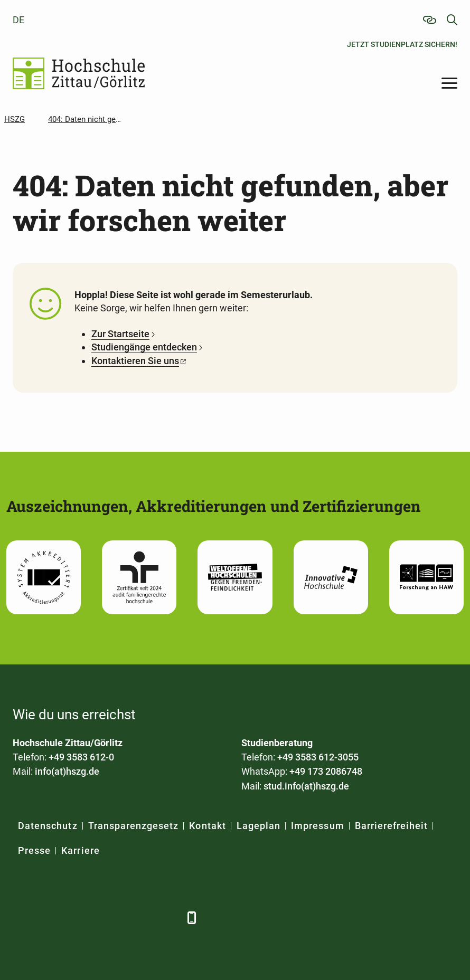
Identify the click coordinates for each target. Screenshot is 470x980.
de (18, 20)
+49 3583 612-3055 (318, 757)
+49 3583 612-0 (81, 757)
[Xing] (80, 917)
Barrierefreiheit (392, 826)
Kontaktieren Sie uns (135, 361)
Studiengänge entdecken (144, 347)
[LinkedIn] (51, 917)
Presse (34, 850)
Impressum (317, 826)
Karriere (80, 850)
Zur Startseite (120, 334)
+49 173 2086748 (326, 771)
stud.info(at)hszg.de (306, 786)
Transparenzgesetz (134, 826)
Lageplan (258, 826)
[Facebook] (22, 917)
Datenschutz (48, 826)
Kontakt (207, 826)
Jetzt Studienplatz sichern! (402, 44)
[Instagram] (138, 917)
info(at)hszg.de (67, 771)
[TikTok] (167, 917)
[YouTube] (109, 917)
